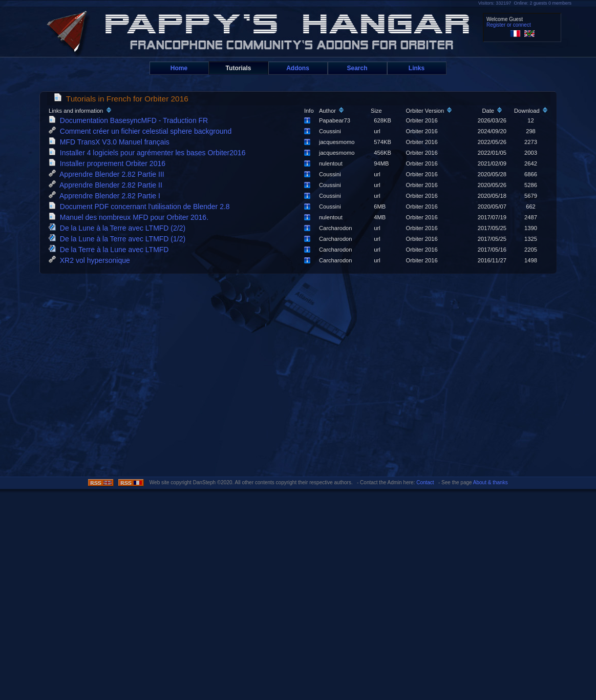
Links (417, 68)
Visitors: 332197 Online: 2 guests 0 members (525, 3)
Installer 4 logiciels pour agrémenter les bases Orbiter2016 (149, 153)
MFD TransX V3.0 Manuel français (111, 142)
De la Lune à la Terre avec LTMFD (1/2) (119, 239)
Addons (298, 68)
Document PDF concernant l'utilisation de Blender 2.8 (141, 207)
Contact (425, 482)
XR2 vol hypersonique (91, 260)
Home (179, 68)
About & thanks (491, 482)
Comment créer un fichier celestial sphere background (142, 131)
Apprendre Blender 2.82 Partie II (108, 185)
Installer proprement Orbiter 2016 (109, 163)
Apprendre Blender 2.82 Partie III (108, 174)
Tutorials (239, 68)
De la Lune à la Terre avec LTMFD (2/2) (119, 228)
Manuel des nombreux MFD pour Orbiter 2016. (131, 217)
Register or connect (509, 25)
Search (357, 68)
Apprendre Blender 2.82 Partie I (107, 196)
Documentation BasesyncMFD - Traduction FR (130, 120)
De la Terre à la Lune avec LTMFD (111, 250)
